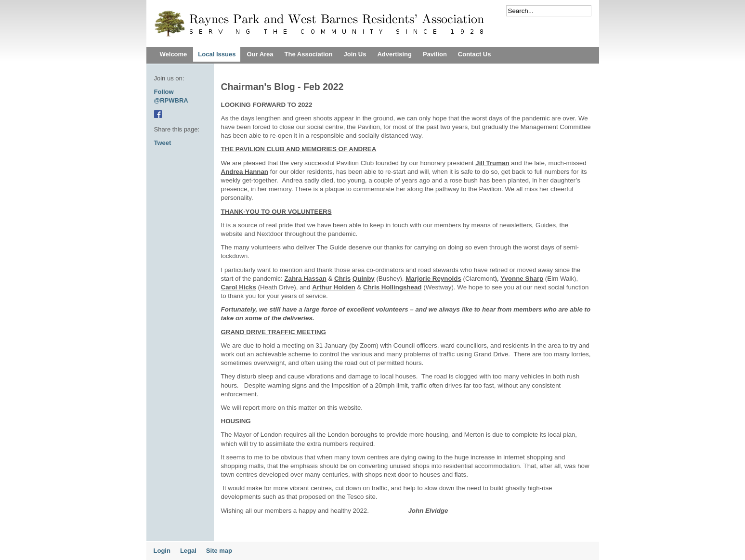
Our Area (260, 54)
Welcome (174, 54)
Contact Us (475, 54)
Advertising (394, 54)
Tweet (163, 143)
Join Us (355, 54)
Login (162, 551)
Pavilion (435, 54)
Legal (188, 551)
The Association (309, 54)
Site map (219, 551)
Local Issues (217, 54)
